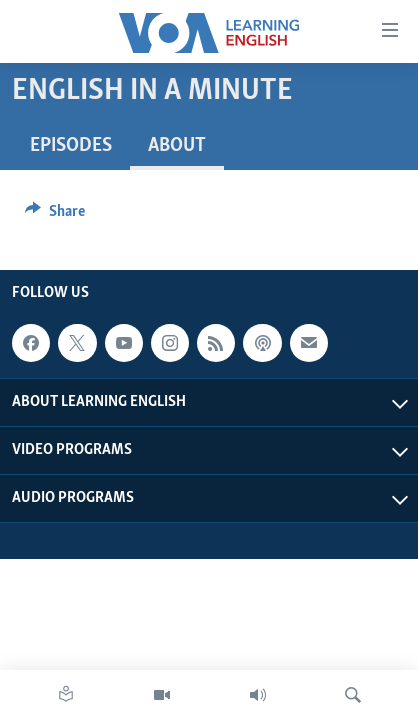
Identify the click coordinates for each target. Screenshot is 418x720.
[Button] (55, 216)
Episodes (71, 146)
